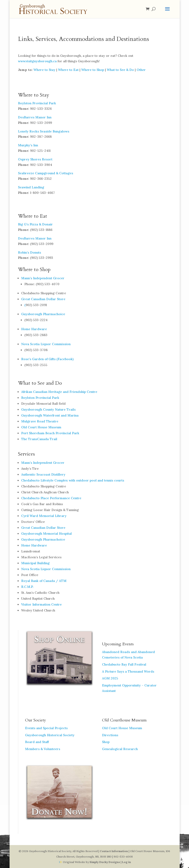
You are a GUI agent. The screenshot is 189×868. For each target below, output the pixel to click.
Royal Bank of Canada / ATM (44, 581)
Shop (106, 742)
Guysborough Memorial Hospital (46, 534)
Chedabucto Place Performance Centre (51, 498)
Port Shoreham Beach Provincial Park (50, 433)
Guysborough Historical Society (50, 735)
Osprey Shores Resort (35, 159)
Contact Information (114, 851)
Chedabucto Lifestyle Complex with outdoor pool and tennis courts (73, 480)
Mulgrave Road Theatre (40, 421)
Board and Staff (37, 742)
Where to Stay (44, 70)
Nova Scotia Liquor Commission (46, 344)
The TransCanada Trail (39, 439)
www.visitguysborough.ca (37, 61)
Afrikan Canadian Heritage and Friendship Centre (59, 392)
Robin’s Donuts (29, 252)
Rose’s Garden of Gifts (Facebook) (47, 359)
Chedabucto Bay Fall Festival (124, 664)
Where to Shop (93, 70)
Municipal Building (35, 563)
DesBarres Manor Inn (35, 117)
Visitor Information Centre (41, 604)
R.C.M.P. (27, 587)
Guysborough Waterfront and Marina (50, 415)
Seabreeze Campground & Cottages (46, 173)
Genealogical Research (120, 749)
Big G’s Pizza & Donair (35, 224)
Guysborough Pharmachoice (43, 314)
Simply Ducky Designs (105, 862)
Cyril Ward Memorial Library (44, 516)
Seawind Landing (31, 187)
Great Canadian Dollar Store (43, 299)
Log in (126, 862)
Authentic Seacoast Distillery (43, 474)
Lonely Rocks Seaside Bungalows (44, 131)
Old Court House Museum (41, 427)
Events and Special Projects (46, 728)
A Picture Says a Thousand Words (128, 671)
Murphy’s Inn (28, 145)
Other (141, 70)
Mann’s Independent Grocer (43, 278)
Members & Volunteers (43, 749)
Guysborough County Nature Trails (48, 409)
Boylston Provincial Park (37, 103)
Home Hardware (34, 329)
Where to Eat (68, 70)
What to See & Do (120, 70)
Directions (110, 735)
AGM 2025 (110, 678)
